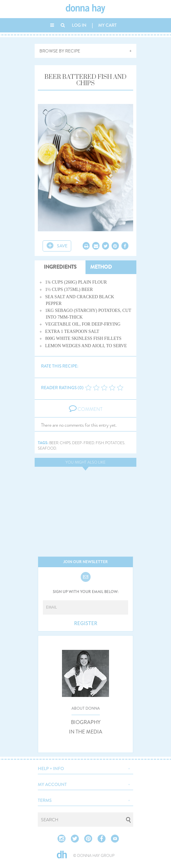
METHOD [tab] (101, 267)
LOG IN (79, 25)
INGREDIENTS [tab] (60, 267)
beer (54, 443)
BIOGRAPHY (86, 722)
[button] (85, 768)
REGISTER (86, 623)
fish (100, 443)
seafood (47, 448)
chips (65, 443)
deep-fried (83, 443)
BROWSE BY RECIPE (60, 51)
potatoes (115, 443)
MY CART (107, 25)
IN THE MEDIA (86, 732)
